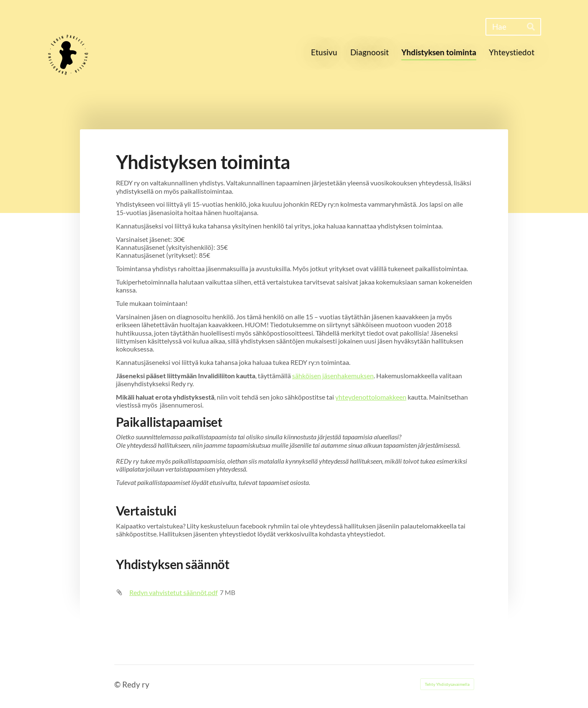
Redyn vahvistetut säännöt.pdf (173, 592)
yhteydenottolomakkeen (371, 397)
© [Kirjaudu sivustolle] (118, 684)
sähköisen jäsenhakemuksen (333, 376)
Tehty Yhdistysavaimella (447, 684)
